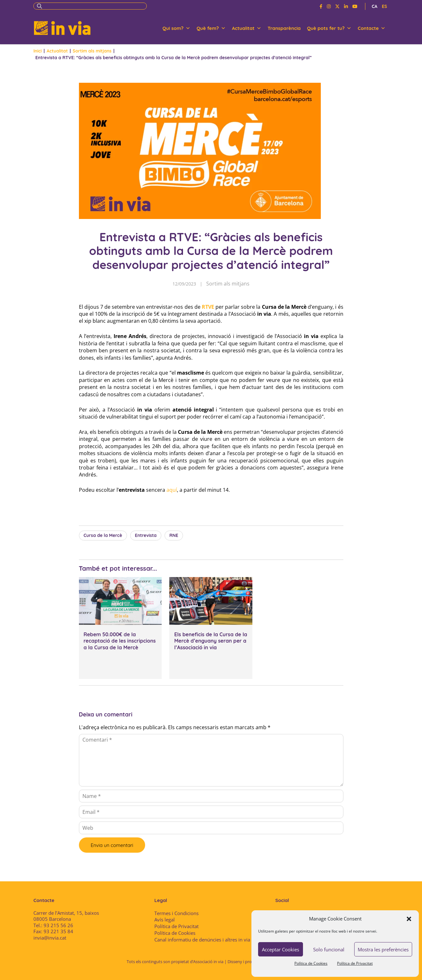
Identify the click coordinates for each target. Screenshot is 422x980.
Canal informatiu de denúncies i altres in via (202, 940)
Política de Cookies (311, 963)
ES (384, 6)
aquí (172, 490)
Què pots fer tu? (329, 28)
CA (375, 6)
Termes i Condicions (176, 913)
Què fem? (211, 28)
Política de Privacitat (355, 963)
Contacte (372, 28)
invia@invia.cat (50, 938)
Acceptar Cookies (281, 949)
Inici (38, 51)
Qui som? (176, 28)
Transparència (284, 28)
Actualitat (247, 28)
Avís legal (165, 920)
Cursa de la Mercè (103, 535)
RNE (174, 535)
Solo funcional (329, 949)
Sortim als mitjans (92, 51)
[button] (409, 919)
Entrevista (146, 535)
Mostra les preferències (383, 949)
